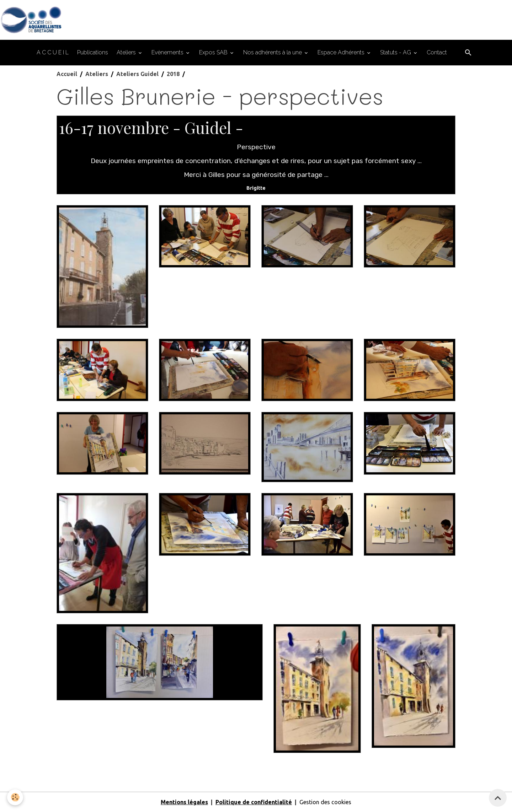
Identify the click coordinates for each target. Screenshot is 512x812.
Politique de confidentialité (254, 802)
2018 (173, 74)
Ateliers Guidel (137, 74)
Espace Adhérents (342, 52)
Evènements (168, 52)
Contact (437, 52)
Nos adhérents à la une (273, 52)
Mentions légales (184, 802)
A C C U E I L (53, 52)
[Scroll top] (498, 798)
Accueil (67, 74)
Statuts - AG (396, 52)
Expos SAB (214, 52)
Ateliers (127, 52)
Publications (93, 52)
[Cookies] (15, 797)
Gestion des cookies (325, 802)
